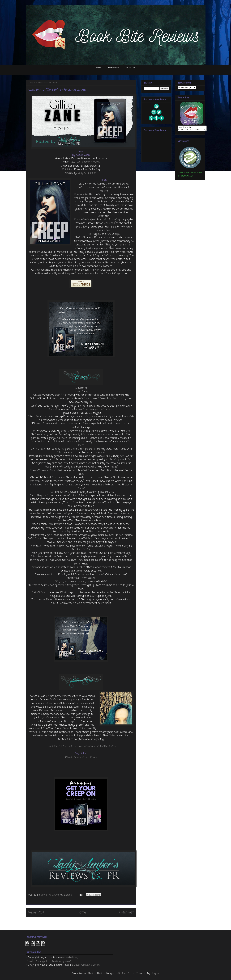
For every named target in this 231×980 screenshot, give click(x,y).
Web (114, 746)
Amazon (66, 746)
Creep (94, 757)
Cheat (69, 757)
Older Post (126, 912)
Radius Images (127, 973)
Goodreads (92, 746)
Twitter (104, 746)
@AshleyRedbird (68, 958)
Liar (86, 757)
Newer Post (36, 912)
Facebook (78, 746)
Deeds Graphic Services (87, 965)
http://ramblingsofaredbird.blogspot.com (49, 961)
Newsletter (52, 746)
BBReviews (114, 67)
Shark (78, 757)
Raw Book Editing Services (85, 162)
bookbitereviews (50, 895)
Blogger (155, 973)
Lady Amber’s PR (87, 173)
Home (98, 67)
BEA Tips (131, 67)
